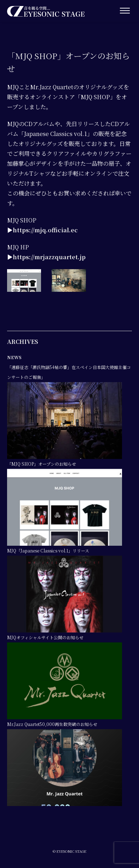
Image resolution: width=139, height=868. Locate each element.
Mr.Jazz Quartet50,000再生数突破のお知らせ (52, 724)
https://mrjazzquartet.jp (49, 257)
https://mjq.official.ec (45, 230)
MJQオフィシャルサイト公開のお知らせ (45, 637)
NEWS (14, 357)
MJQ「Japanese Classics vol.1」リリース (48, 551)
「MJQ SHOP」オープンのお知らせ (42, 464)
